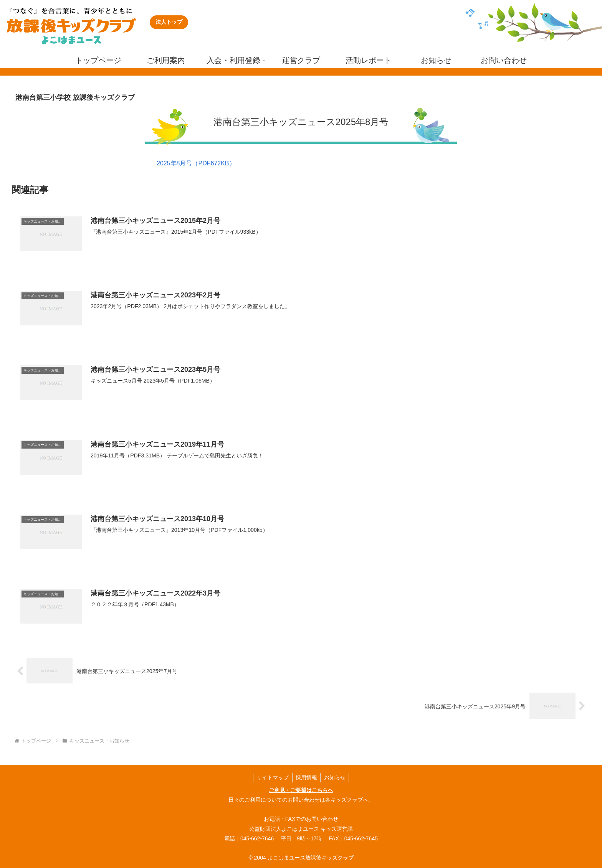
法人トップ (169, 22)
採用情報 (306, 777)
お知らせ (336, 777)
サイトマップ (271, 777)
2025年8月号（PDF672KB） (196, 163)
